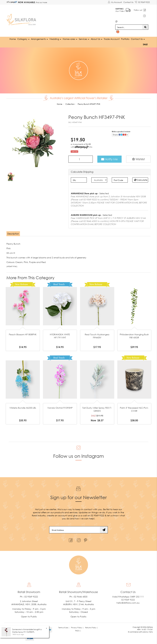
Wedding (55, 39)
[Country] (99, 180)
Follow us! (138, 10)
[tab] (13, 234)
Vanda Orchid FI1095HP (60, 408)
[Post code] (120, 180)
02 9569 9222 (142, 2)
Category (23, 39)
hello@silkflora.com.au (128, 602)
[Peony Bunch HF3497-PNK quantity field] (81, 159)
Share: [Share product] (120, 134)
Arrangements (39, 39)
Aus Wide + (123, 9)
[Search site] (145, 27)
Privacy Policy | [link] (77, 627)
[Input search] (129, 27)
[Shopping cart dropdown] (118, 32)
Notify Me (109, 159)
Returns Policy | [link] (92, 627)
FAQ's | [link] (78, 630)
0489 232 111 (137, 596)
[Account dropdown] (115, 2)
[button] (138, 159)
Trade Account (112, 39)
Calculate (141, 180)
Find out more (41, 2)
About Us (97, 39)
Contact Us (128, 2)
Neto (151, 632)
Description (13, 233)
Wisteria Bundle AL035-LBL (23, 408)
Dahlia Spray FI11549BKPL (23, 632)
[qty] (79, 180)
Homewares (70, 39)
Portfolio (125, 39)
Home (13, 39)
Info (91, 147)
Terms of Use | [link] (64, 627)
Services (84, 39)
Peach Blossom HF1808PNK (23, 334)
